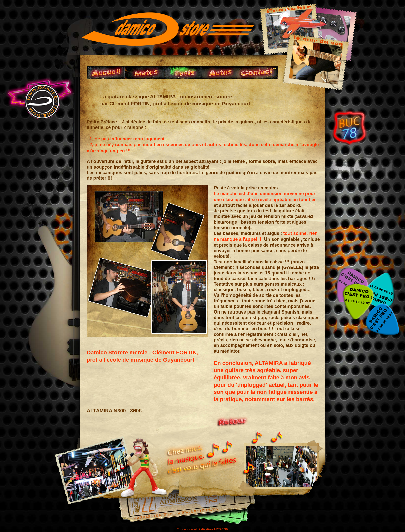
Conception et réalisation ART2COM (203, 529)
